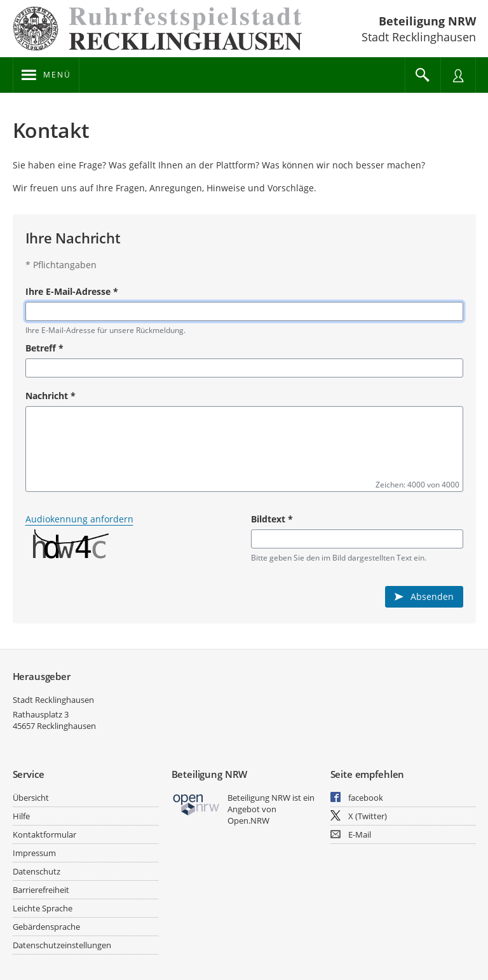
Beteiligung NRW (427, 21)
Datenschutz (37, 871)
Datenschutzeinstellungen (62, 945)
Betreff (44, 348)
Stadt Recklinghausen (53, 700)
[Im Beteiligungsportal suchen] (423, 75)
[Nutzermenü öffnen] (458, 75)
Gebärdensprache (46, 927)
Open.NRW (248, 820)
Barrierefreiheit (41, 890)
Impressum (34, 853)
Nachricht (51, 396)
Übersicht (31, 798)
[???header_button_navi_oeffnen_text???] (46, 75)
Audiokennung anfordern (79, 519)
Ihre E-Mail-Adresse (72, 291)
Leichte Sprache (43, 908)
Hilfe (21, 816)
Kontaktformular (44, 834)
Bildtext (272, 519)
